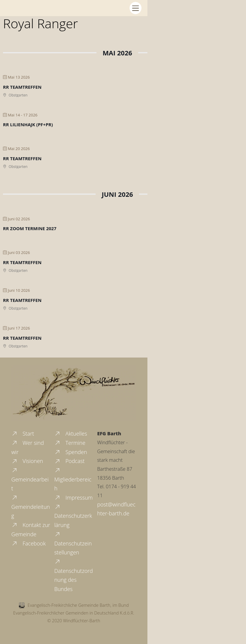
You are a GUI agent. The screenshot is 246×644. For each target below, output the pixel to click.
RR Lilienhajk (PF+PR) (28, 124)
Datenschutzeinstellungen (73, 543)
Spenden (71, 452)
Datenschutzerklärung (73, 516)
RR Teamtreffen (22, 87)
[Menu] (136, 8)
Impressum (73, 498)
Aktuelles (71, 434)
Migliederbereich (73, 479)
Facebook (28, 543)
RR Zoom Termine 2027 (30, 228)
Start (23, 434)
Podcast (69, 461)
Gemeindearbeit (30, 479)
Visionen (27, 461)
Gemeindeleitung (31, 507)
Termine (70, 443)
